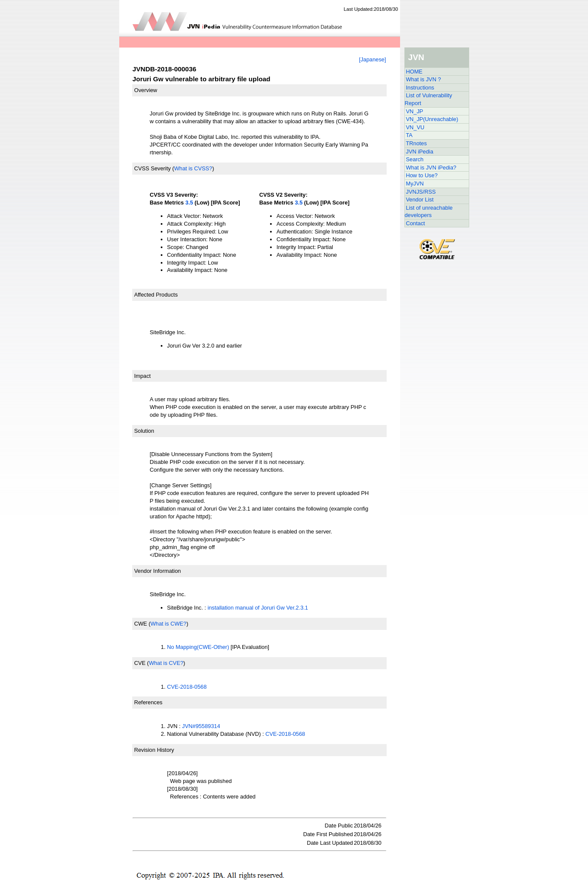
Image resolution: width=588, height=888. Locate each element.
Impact (143, 376)
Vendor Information (158, 571)
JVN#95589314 (201, 726)
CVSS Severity (153, 168)
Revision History (154, 750)
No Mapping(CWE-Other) (198, 647)
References (148, 702)
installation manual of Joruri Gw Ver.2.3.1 (258, 608)
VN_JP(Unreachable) (432, 119)
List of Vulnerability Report (429, 99)
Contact (416, 223)
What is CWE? (168, 624)
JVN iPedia (420, 152)
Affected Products (156, 295)
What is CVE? (166, 663)
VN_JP (415, 111)
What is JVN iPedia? (431, 168)
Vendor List (420, 200)
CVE (140, 663)
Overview (146, 90)
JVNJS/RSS (421, 192)
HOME (414, 72)
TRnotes (416, 143)
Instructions (420, 88)
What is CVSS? (193, 168)
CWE (141, 624)
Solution (144, 431)
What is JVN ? (424, 79)
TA (409, 135)
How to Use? (422, 175)
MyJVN (415, 184)
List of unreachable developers (429, 212)
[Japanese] (373, 59)
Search (415, 159)
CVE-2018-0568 (187, 687)
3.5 (189, 203)
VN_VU (415, 127)
